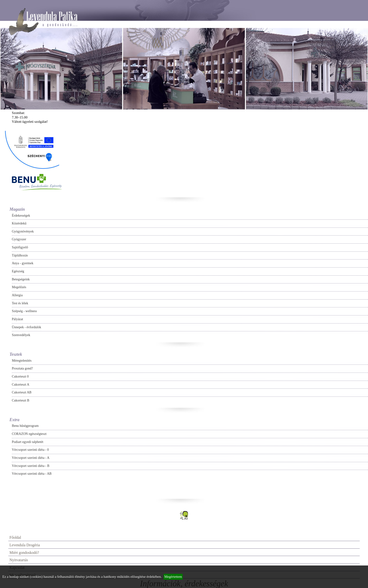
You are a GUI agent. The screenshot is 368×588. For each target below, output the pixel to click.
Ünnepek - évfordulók (27, 327)
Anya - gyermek (23, 263)
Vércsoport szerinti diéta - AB (32, 474)
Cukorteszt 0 (20, 376)
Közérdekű (19, 223)
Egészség (18, 271)
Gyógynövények (23, 231)
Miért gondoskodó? (24, 553)
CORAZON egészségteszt (29, 434)
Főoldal (15, 537)
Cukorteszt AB (22, 392)
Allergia (17, 295)
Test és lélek (20, 303)
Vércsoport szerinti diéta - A (31, 458)
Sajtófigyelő (20, 247)
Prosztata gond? (22, 368)
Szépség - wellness (24, 311)
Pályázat (17, 319)
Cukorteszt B (21, 400)
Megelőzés (19, 287)
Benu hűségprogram (25, 426)
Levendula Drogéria (25, 545)
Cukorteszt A (21, 385)
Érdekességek (21, 216)
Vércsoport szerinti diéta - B (31, 466)
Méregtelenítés (22, 361)
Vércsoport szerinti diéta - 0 (30, 450)
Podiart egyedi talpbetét (28, 442)
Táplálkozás (20, 255)
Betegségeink (21, 279)
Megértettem (173, 577)
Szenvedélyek (21, 335)
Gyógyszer (19, 239)
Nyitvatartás (19, 560)
